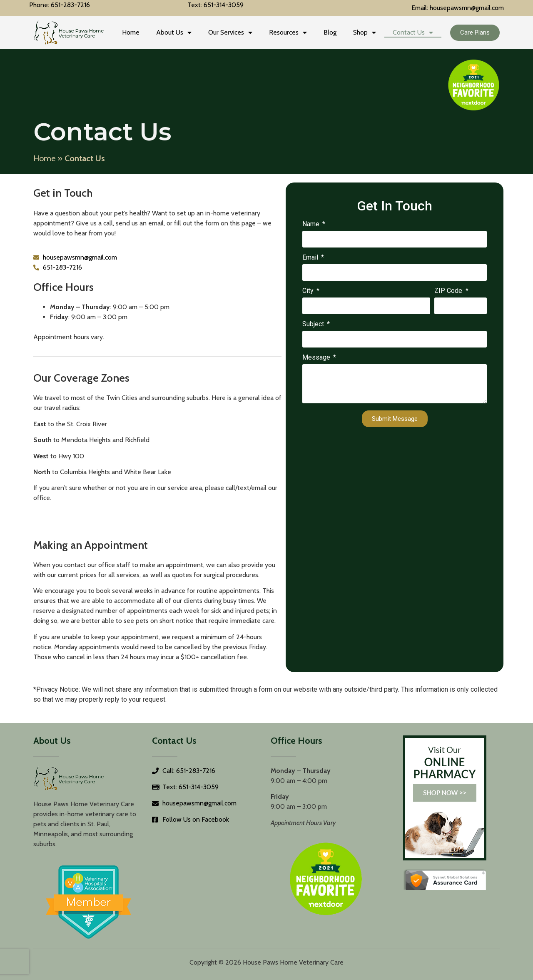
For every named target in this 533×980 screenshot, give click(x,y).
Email (311, 258)
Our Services (230, 32)
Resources (288, 32)
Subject (314, 324)
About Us (174, 32)
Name (312, 224)
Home (131, 32)
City (309, 291)
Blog (330, 32)
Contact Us (413, 32)
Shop (365, 32)
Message (317, 358)
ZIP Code (449, 291)
